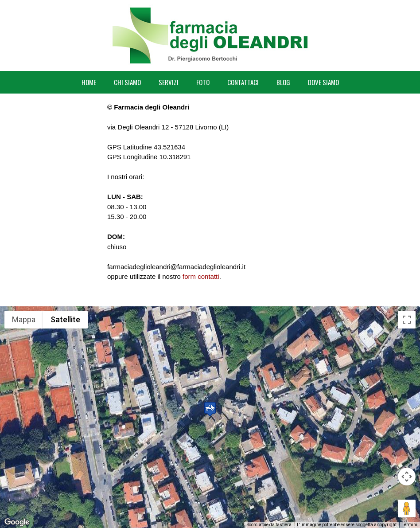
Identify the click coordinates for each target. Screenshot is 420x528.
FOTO (203, 82)
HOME (89, 82)
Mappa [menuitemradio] (24, 319)
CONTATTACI (243, 82)
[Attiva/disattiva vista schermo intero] (407, 320)
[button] (210, 409)
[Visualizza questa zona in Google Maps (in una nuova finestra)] (17, 522)
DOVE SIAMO (323, 82)
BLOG (283, 82)
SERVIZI (169, 82)
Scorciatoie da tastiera (269, 525)
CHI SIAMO (127, 82)
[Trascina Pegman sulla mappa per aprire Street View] (407, 508)
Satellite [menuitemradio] (65, 319)
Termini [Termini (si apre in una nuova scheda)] (410, 525)
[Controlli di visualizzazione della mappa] (407, 477)
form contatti (201, 276)
